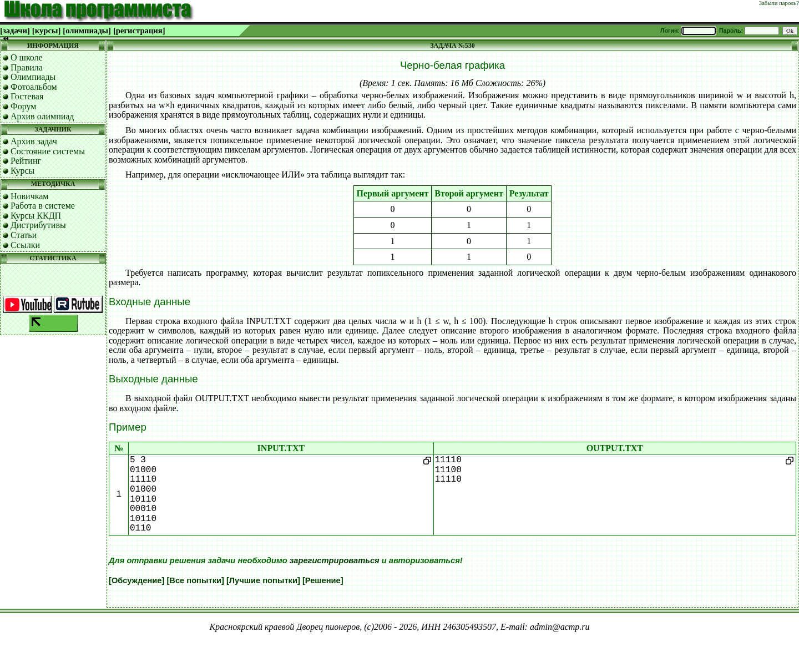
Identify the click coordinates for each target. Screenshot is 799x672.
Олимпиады (33, 77)
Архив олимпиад (42, 116)
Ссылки (25, 245)
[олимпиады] (87, 31)
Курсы (22, 171)
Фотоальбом (34, 87)
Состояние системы (48, 151)
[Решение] (323, 580)
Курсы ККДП (36, 216)
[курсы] (46, 31)
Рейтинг (26, 161)
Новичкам (29, 196)
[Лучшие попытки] (263, 580)
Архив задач (34, 141)
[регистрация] (139, 31)
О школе (27, 57)
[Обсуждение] (136, 580)
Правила (27, 67)
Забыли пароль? (779, 3)
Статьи (24, 235)
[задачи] (15, 31)
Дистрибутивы (38, 225)
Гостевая (27, 96)
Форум (23, 106)
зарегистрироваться (335, 560)
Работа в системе (43, 206)
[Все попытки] (195, 580)
